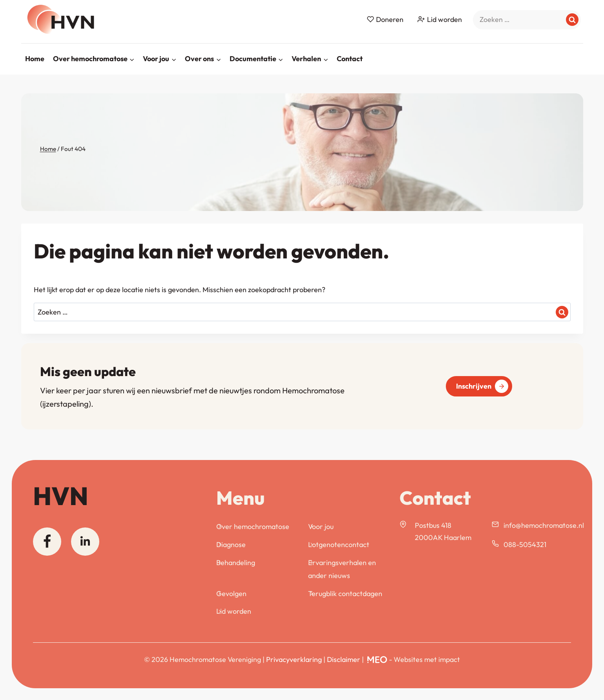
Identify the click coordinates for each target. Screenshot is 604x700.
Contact (350, 59)
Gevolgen (231, 594)
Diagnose (231, 545)
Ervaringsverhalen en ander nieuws (342, 569)
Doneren (385, 19)
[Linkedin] (85, 542)
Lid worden (440, 19)
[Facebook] (47, 542)
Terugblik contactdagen (345, 594)
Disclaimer (344, 659)
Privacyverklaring (294, 659)
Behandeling (236, 563)
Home (35, 59)
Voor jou (321, 526)
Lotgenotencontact (339, 545)
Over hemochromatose (253, 526)
